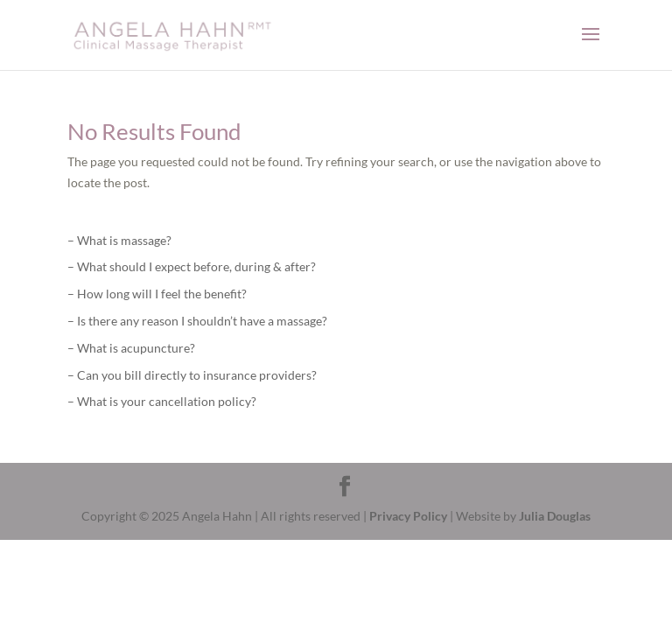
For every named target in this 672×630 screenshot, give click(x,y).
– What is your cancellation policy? (162, 401)
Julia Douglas (555, 516)
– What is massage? (119, 240)
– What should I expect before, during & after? (192, 266)
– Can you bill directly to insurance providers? (192, 375)
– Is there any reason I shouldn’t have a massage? (197, 321)
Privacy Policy (408, 516)
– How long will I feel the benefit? (157, 294)
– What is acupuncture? (131, 348)
